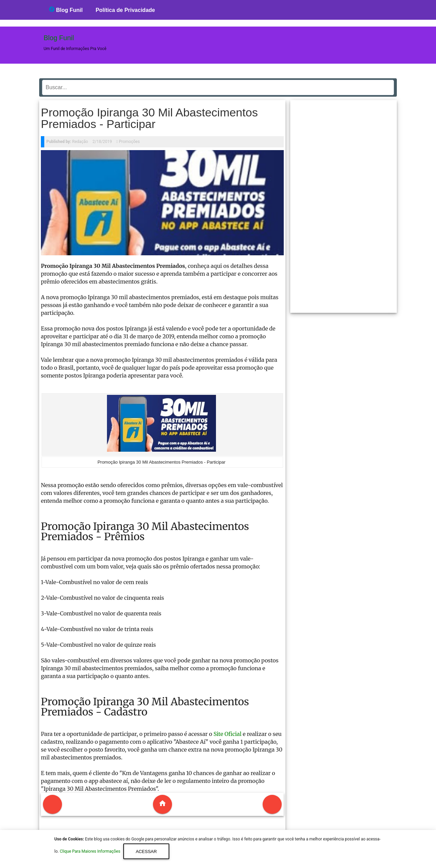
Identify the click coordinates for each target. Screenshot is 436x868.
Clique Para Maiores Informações (90, 852)
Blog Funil (66, 10)
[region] (344, 204)
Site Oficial (228, 734)
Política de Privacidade (125, 10)
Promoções (129, 142)
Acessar (146, 851)
